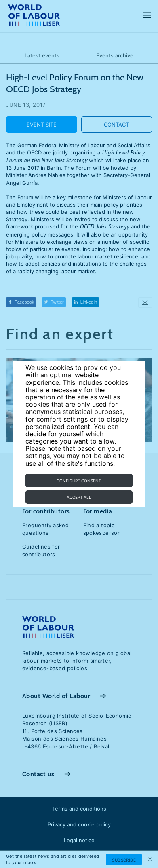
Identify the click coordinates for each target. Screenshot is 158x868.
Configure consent (79, 481)
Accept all (79, 497)
